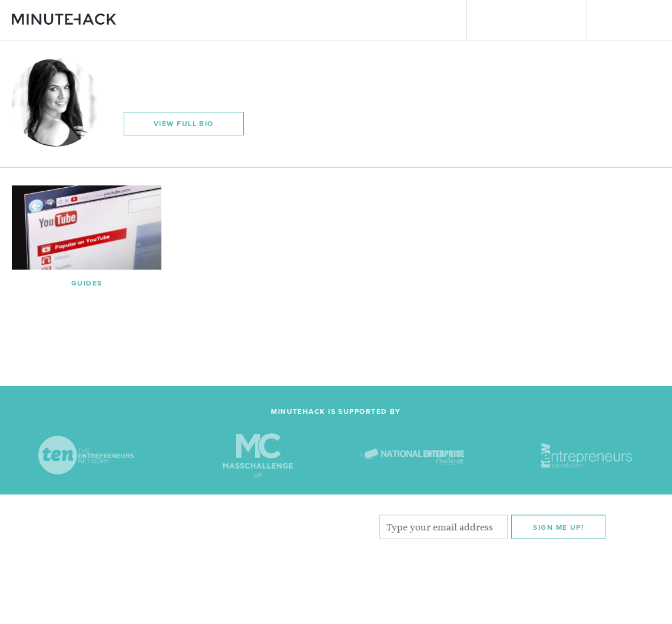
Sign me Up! (558, 527)
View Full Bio (184, 124)
